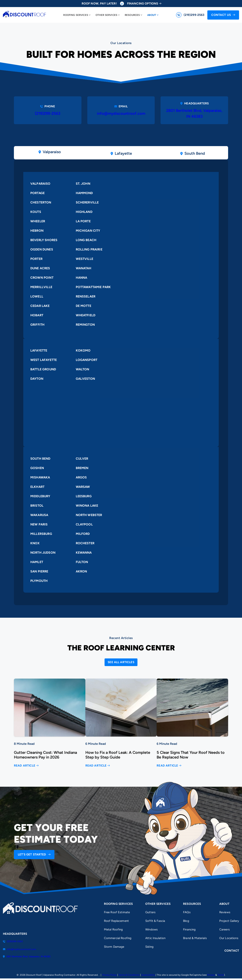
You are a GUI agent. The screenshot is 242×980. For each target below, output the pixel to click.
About (152, 15)
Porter (36, 259)
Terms (221, 975)
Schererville (87, 202)
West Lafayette (44, 360)
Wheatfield (86, 315)
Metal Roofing (113, 929)
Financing (189, 929)
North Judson (43, 553)
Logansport (87, 360)
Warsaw (83, 487)
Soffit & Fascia (155, 921)
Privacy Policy (110, 975)
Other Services (106, 15)
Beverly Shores (44, 240)
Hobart (37, 315)
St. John (83, 184)
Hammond (84, 193)
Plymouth (39, 581)
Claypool (84, 525)
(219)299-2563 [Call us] (194, 15)
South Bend (40, 459)
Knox (35, 543)
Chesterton (41, 202)
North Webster (89, 515)
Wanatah (84, 268)
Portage (37, 193)
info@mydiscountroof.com (121, 114)
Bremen (82, 468)
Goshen (37, 468)
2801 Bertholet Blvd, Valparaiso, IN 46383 (194, 114)
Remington (85, 325)
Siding (149, 947)
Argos (81, 478)
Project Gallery (229, 921)
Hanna (82, 278)
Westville (84, 259)
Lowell (37, 296)
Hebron (37, 231)
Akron (81, 572)
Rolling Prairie (89, 249)
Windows (151, 929)
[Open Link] (121, 662)
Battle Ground (43, 369)
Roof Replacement (116, 921)
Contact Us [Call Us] (221, 15)
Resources (132, 15)
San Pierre (39, 572)
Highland (84, 212)
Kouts (36, 212)
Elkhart (37, 487)
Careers (224, 929)
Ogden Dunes (42, 249)
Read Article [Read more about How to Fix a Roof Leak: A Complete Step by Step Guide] (96, 766)
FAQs (187, 912)
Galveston (85, 379)
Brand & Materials (195, 938)
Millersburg (41, 534)
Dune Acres (40, 268)
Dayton (37, 379)
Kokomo (83, 350)
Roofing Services (76, 15)
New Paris (39, 525)
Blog (186, 921)
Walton (83, 369)
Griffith (37, 325)
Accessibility (148, 975)
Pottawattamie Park (93, 287)
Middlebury (40, 496)
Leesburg (84, 496)
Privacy (211, 975)
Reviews (225, 912)
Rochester (85, 543)
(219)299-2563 (48, 114)
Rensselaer (86, 296)
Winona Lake (87, 506)
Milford (83, 534)
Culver (82, 459)
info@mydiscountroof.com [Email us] (19, 949)
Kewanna (84, 553)
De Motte (84, 306)
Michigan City (88, 231)
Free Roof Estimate (117, 912)
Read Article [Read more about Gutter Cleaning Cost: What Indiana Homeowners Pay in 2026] (25, 766)
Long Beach (86, 240)
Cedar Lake (40, 306)
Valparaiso (40, 184)
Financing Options (143, 4)
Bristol (37, 506)
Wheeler (38, 221)
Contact (232, 951)
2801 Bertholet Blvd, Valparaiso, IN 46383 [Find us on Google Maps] (27, 956)
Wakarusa (39, 515)
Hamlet (37, 562)
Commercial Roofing (118, 938)
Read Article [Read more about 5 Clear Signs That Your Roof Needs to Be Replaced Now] (167, 766)
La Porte (83, 221)
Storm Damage (114, 947)
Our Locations (229, 938)
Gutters (150, 912)
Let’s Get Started (32, 855)
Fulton (82, 562)
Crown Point (42, 278)
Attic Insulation (155, 938)
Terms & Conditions (129, 975)
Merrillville (41, 287)
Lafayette (39, 350)
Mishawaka (40, 478)
